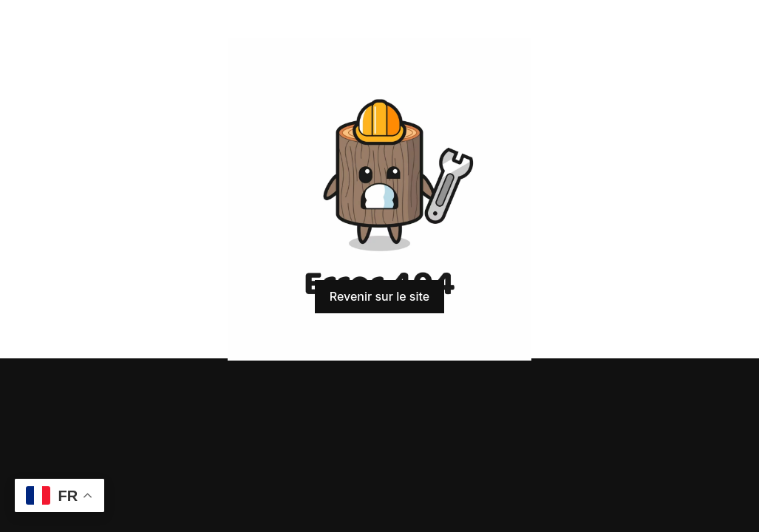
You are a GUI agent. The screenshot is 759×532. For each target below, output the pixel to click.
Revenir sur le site (379, 296)
